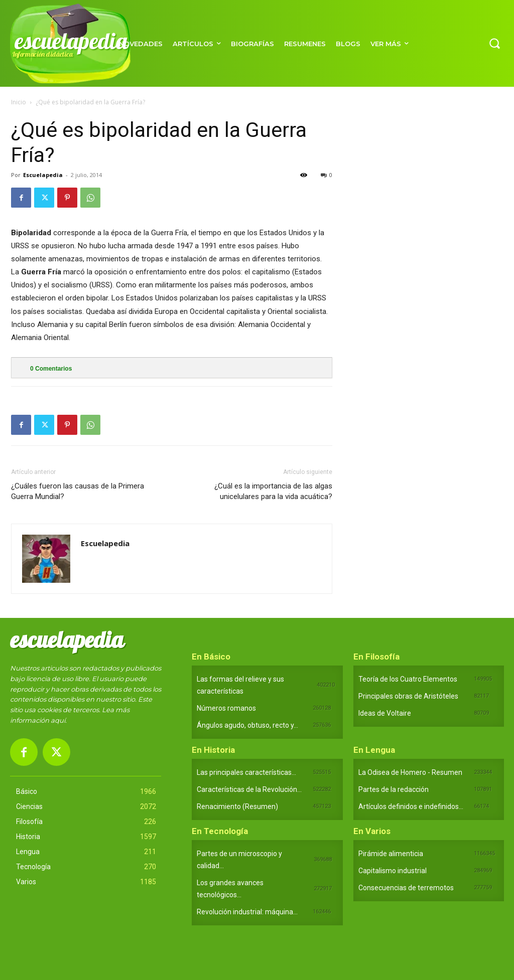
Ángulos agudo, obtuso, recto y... (247, 725)
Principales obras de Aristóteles (408, 696)
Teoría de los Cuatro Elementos (408, 679)
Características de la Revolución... (249, 789)
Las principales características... (246, 772)
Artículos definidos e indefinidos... (411, 806)
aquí (58, 720)
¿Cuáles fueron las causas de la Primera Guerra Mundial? (78, 491)
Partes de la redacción (394, 789)
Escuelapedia (43, 175)
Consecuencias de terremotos (406, 888)
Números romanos (226, 708)
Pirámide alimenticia (391, 854)
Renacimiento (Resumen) (237, 806)
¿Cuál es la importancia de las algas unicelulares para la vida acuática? (273, 491)
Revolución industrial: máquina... (247, 912)
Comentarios (51, 369)
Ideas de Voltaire (385, 713)
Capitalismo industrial (393, 871)
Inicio (19, 102)
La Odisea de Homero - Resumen (410, 772)
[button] (494, 43)
